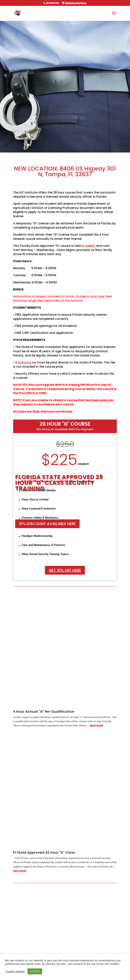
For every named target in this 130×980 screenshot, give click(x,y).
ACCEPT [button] (35, 971)
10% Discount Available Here (47, 524)
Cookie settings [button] (15, 971)
